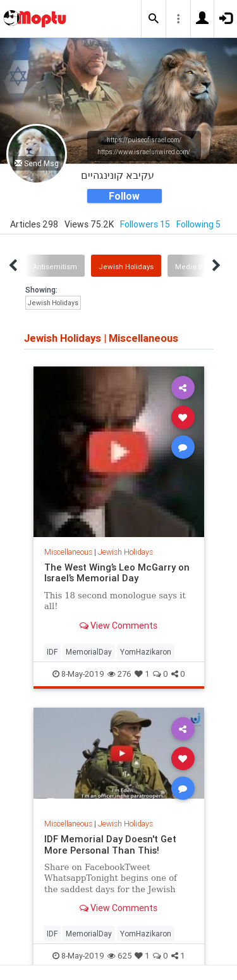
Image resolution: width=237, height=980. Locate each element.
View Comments (118, 626)
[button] (154, 19)
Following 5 (198, 224)
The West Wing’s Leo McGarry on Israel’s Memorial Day (117, 573)
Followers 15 (145, 224)
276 (119, 674)
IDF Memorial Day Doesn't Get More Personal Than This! (110, 844)
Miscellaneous (68, 552)
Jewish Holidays (126, 267)
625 (119, 956)
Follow (124, 196)
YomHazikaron (146, 652)
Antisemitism (55, 267)
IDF (52, 652)
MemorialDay (89, 652)
